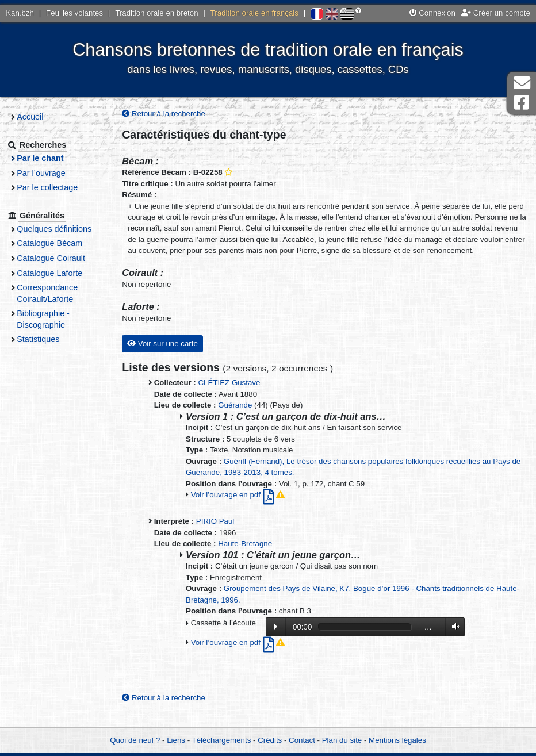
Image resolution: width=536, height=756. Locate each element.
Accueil (37, 117)
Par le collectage (54, 187)
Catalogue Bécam (56, 243)
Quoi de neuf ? (135, 740)
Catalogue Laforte (56, 273)
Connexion (432, 13)
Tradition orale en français (254, 13)
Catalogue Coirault (58, 258)
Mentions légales (397, 740)
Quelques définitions (61, 229)
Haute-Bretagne (251, 555)
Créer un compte (496, 13)
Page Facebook (522, 103)
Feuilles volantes (74, 13)
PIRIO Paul (221, 533)
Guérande (241, 417)
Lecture (281, 638)
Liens (176, 740)
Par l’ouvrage (48, 173)
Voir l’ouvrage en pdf (239, 506)
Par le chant (47, 158)
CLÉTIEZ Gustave (235, 394)
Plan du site (342, 740)
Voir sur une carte (168, 355)
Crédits (270, 740)
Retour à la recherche (169, 114)
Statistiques (45, 339)
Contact (302, 740)
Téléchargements (222, 740)
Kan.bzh (20, 13)
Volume (458, 638)
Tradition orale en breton (156, 13)
